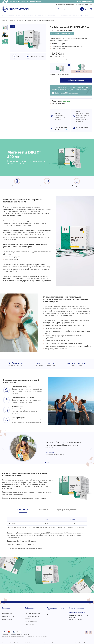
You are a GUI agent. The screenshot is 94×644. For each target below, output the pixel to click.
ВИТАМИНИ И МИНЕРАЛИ (25, 15)
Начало (5, 21)
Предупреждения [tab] (66, 509)
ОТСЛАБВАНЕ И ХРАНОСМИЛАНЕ (46, 15)
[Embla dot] (46, 462)
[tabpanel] (47, 531)
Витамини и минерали (16, 21)
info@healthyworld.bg (84, 4)
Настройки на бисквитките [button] (83, 643)
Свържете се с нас (8, 616)
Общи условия (29, 624)
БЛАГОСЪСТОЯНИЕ (8, 15)
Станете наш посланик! (54, 615)
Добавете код (85, 1)
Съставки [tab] (23, 509)
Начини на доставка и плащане (32, 617)
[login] (86, 9)
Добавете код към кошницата (67, 93)
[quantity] (54, 80)
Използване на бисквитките (64, 643)
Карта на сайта (49, 643)
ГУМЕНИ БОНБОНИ (64, 15)
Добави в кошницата (76, 80)
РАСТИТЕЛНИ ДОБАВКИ (80, 15)
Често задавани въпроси (65, 4)
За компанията (7, 613)
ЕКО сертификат (7, 619)
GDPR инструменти (31, 621)
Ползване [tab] (42, 509)
